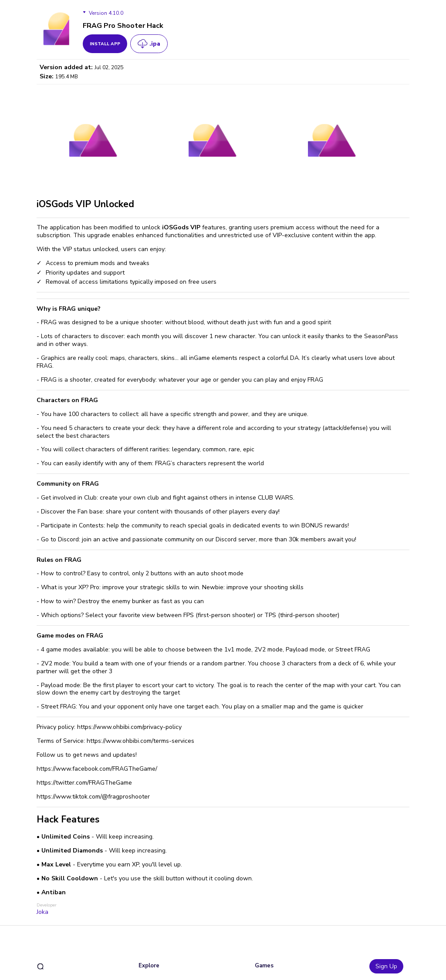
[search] (40, 966)
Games (264, 966)
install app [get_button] (105, 44)
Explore (149, 966)
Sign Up (386, 966)
